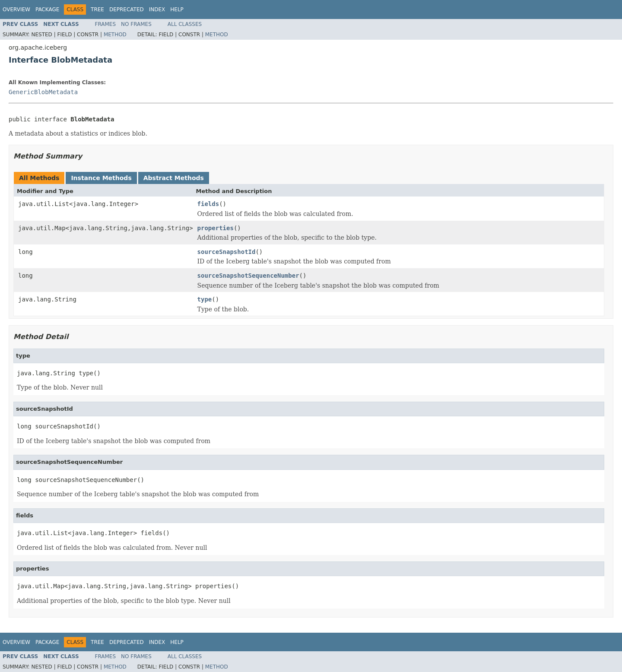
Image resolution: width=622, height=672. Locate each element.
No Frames (136, 24)
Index (157, 10)
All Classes (185, 24)
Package (47, 10)
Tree (97, 10)
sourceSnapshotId (227, 252)
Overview (16, 10)
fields (208, 204)
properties (216, 228)
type (205, 299)
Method (115, 35)
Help (177, 10)
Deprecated (127, 10)
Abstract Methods (174, 178)
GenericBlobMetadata (43, 92)
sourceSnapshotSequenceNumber (248, 276)
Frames (106, 24)
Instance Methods (101, 178)
